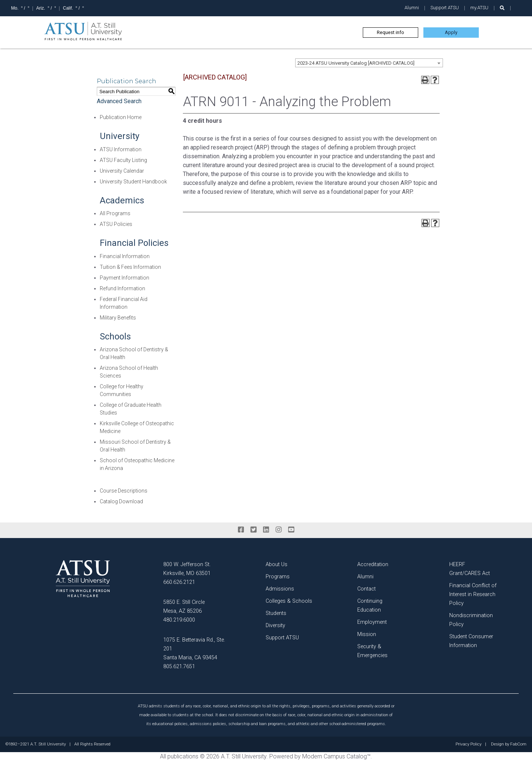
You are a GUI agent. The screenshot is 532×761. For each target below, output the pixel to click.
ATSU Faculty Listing (123, 160)
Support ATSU (445, 8)
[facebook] (241, 530)
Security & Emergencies (372, 651)
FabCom (518, 744)
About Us (277, 564)
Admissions (280, 589)
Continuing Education (370, 606)
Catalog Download (121, 501)
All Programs (115, 213)
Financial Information (125, 256)
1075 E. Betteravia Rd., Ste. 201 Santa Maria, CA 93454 (194, 649)
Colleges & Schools (289, 601)
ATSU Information (121, 149)
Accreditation (373, 564)
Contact (366, 589)
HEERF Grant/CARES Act (470, 569)
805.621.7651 (179, 667)
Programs (278, 577)
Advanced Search (119, 101)
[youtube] (291, 530)
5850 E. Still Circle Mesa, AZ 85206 (184, 607)
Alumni (412, 8)
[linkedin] (266, 530)
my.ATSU (479, 8)
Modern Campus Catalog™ (336, 756)
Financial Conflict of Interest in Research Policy (473, 594)
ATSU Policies (116, 224)
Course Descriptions (124, 491)
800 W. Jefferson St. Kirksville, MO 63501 (187, 569)
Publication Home (121, 117)
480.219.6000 (179, 620)
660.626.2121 (179, 582)
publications (183, 756)
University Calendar (122, 171)
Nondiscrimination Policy (471, 620)
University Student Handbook (133, 182)
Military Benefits (118, 318)
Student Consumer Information (471, 641)
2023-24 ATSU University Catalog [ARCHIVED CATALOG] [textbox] (356, 63)
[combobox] (369, 63)
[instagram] (279, 530)
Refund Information (122, 288)
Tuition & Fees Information (130, 267)
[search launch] (502, 8)
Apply (451, 32)
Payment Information (125, 278)
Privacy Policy (468, 744)
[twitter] (253, 530)
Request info (391, 32)
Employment (372, 622)
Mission (367, 634)
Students (276, 613)
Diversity (275, 625)
